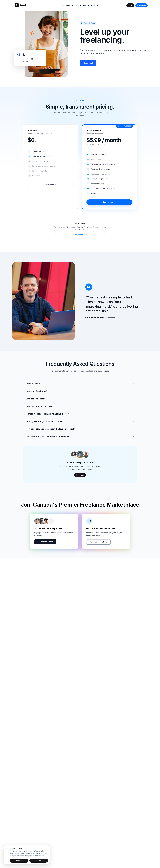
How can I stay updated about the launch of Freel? (80, 429)
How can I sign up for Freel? (80, 406)
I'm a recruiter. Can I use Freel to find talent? (80, 436)
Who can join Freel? (80, 399)
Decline (19, 861)
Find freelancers (68, 5)
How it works (93, 5)
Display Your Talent (45, 544)
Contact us (80, 475)
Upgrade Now (109, 202)
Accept (39, 861)
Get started (141, 5)
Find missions (81, 5)
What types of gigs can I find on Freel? (80, 421)
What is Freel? (80, 384)
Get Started (51, 185)
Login (130, 5)
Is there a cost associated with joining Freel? (80, 414)
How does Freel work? (80, 391)
